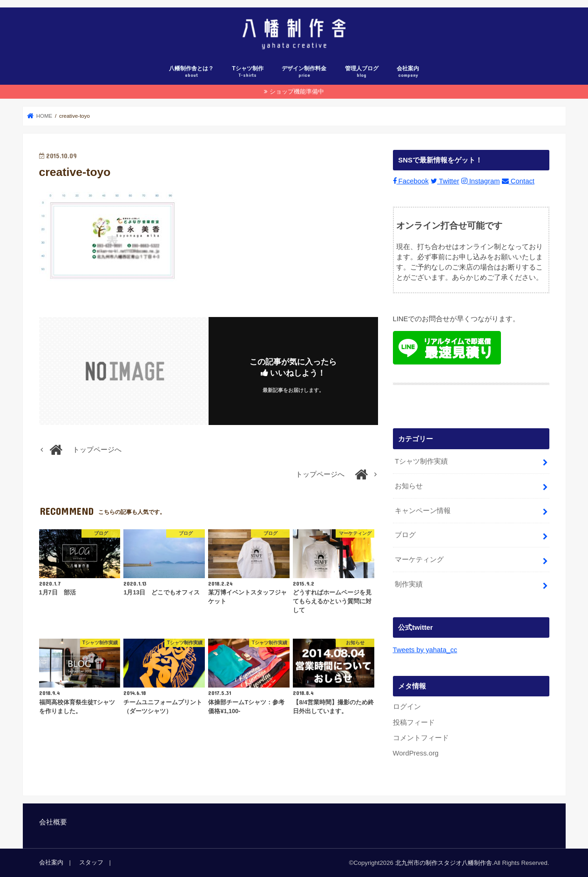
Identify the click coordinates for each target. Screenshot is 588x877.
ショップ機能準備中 (297, 91)
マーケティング (419, 560)
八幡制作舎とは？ (191, 72)
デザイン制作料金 (304, 72)
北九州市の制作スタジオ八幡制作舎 (444, 863)
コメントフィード (421, 738)
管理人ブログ (362, 72)
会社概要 (53, 822)
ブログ (405, 535)
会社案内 (408, 72)
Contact (518, 181)
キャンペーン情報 (423, 510)
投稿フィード (414, 722)
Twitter (445, 181)
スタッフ (91, 862)
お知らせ (409, 486)
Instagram (481, 181)
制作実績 (409, 584)
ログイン (407, 707)
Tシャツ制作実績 (421, 461)
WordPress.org (416, 753)
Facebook (411, 181)
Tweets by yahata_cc (425, 650)
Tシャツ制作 (248, 72)
